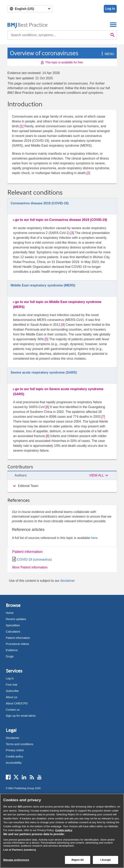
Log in (110, 9)
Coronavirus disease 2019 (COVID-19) (40, 203)
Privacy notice (15, 750)
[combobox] (58, 35)
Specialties (13, 625)
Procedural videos (17, 644)
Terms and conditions (20, 744)
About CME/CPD (17, 703)
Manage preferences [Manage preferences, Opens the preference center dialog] (16, 860)
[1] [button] (22, 126)
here (94, 538)
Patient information (28, 552)
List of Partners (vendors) (20, 850)
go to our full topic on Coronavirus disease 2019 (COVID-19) (61, 220)
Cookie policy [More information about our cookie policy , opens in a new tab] (64, 830)
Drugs (10, 656)
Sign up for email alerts (21, 716)
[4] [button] (63, 325)
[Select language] (30, 9)
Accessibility (14, 763)
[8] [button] (48, 436)
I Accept (105, 860)
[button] (102, 54)
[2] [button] (88, 173)
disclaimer (68, 581)
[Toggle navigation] (113, 25)
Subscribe (12, 691)
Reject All (77, 860)
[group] (62, 486)
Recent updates (16, 619)
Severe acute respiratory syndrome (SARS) (44, 372)
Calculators (13, 632)
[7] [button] (103, 417)
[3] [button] (72, 233)
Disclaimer (13, 738)
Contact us (13, 710)
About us (12, 697)
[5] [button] (47, 339)
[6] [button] (47, 407)
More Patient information (30, 567)
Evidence (12, 650)
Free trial (12, 685)
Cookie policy (15, 756)
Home (10, 613)
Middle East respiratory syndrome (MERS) (43, 285)
